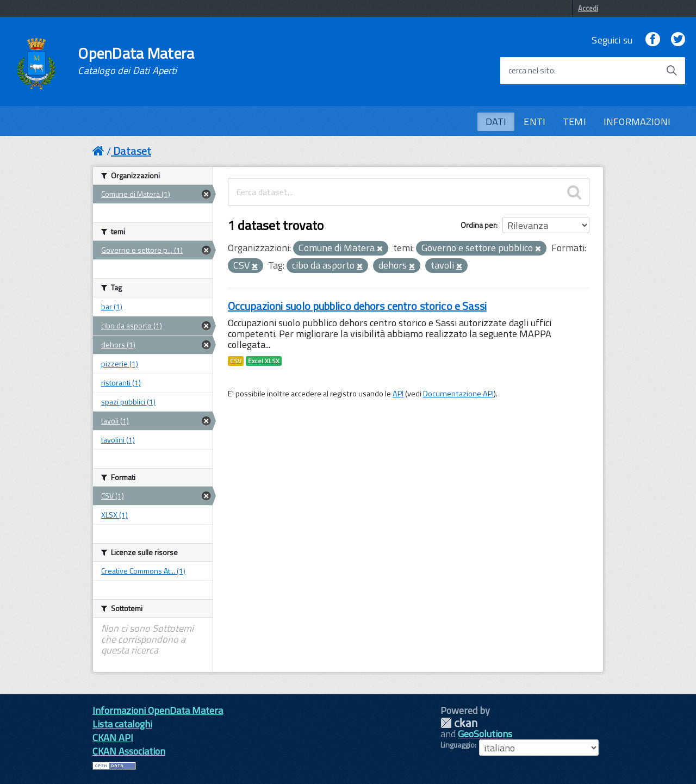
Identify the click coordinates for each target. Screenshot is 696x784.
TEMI (574, 122)
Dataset (132, 151)
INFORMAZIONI (637, 122)
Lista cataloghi (122, 724)
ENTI (535, 122)
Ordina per (478, 225)
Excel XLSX (264, 361)
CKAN (459, 723)
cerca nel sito (531, 71)
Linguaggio (458, 745)
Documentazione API (458, 394)
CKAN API (113, 738)
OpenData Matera (136, 61)
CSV (236, 361)
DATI (496, 122)
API (398, 394)
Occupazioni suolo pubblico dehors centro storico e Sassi (357, 306)
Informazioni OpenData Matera (158, 710)
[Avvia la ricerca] (672, 71)
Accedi (588, 8)
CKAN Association (129, 751)
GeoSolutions (485, 734)
